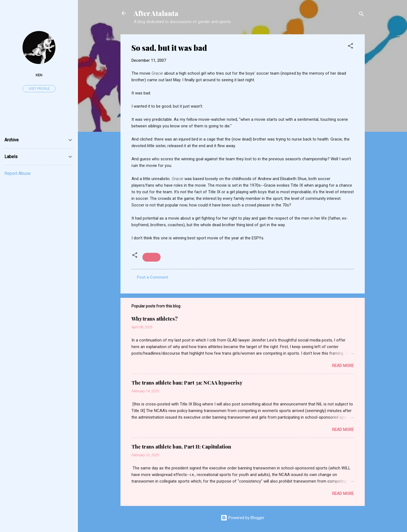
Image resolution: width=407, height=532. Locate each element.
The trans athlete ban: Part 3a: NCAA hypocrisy (187, 383)
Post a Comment (152, 277)
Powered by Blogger (242, 518)
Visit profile (39, 89)
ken (39, 75)
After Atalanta (156, 13)
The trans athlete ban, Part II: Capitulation (181, 447)
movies (151, 257)
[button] (350, 47)
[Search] (361, 15)
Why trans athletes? (155, 319)
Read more (343, 366)
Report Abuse (18, 173)
